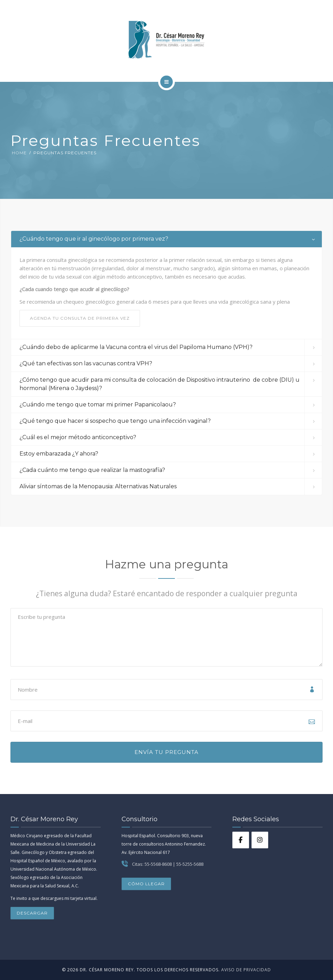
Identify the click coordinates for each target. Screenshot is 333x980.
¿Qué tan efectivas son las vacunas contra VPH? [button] (86, 363)
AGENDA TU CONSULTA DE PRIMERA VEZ (80, 318)
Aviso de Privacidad (245, 970)
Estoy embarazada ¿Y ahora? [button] (59, 454)
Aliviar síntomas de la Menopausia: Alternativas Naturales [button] (98, 486)
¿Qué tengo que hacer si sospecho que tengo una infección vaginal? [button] (115, 421)
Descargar (32, 913)
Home (19, 153)
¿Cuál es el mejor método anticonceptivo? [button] (78, 437)
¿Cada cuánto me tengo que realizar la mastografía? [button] (92, 470)
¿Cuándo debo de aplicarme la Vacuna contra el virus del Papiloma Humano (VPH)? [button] (136, 347)
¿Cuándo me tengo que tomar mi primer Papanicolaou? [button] (98, 405)
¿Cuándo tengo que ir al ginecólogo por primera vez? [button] (94, 239)
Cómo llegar (146, 884)
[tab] (166, 239)
